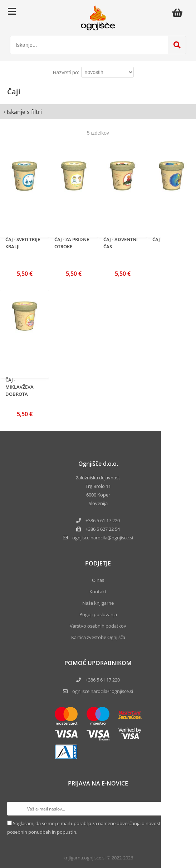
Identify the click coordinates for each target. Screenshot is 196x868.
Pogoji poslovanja (98, 614)
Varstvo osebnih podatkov (98, 626)
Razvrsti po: (66, 73)
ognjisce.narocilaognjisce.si (103, 538)
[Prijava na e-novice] (182, 809)
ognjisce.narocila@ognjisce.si (103, 691)
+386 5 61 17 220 (103, 520)
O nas (98, 580)
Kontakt (98, 592)
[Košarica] (179, 13)
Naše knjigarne (98, 603)
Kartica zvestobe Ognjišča (98, 637)
